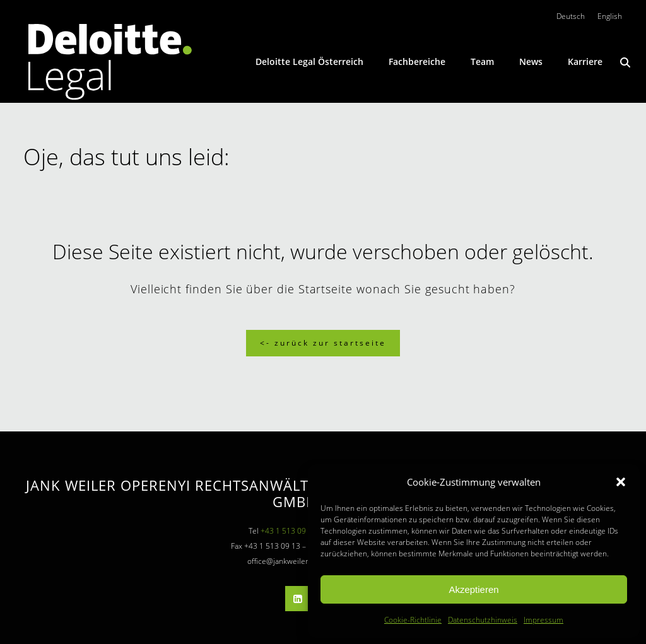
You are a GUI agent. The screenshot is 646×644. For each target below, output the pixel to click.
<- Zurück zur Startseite (323, 343)
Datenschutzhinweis (483, 620)
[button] (621, 482)
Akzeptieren (473, 589)
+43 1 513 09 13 (289, 531)
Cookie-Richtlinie (413, 620)
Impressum (543, 620)
